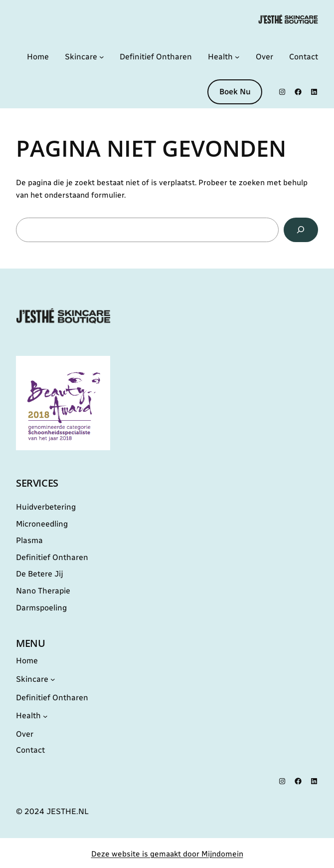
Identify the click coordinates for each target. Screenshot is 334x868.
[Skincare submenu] (102, 57)
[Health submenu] (237, 57)
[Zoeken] (301, 230)
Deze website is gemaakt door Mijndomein (167, 854)
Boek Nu (235, 92)
